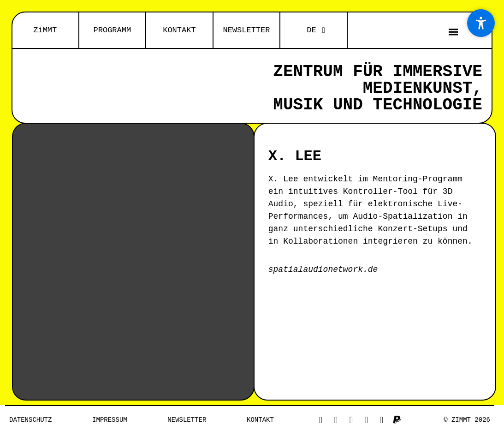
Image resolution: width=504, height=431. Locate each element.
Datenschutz (30, 420)
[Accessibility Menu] (481, 23)
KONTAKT (179, 30)
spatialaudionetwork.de (323, 269)
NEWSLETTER (246, 30)
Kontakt (260, 420)
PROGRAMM (113, 30)
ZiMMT (45, 30)
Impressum (110, 420)
